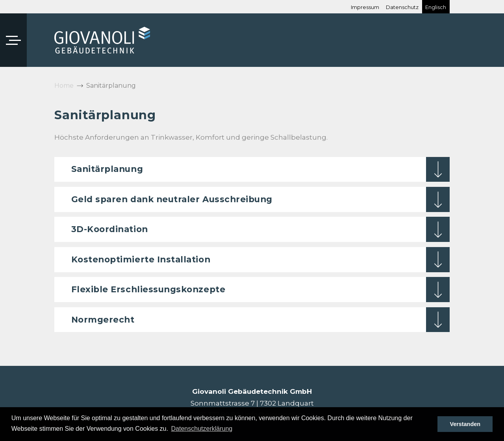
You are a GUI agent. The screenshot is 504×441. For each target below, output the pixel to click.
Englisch (436, 8)
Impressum (365, 8)
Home (64, 86)
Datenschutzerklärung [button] (202, 429)
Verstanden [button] (465, 424)
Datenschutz (402, 8)
